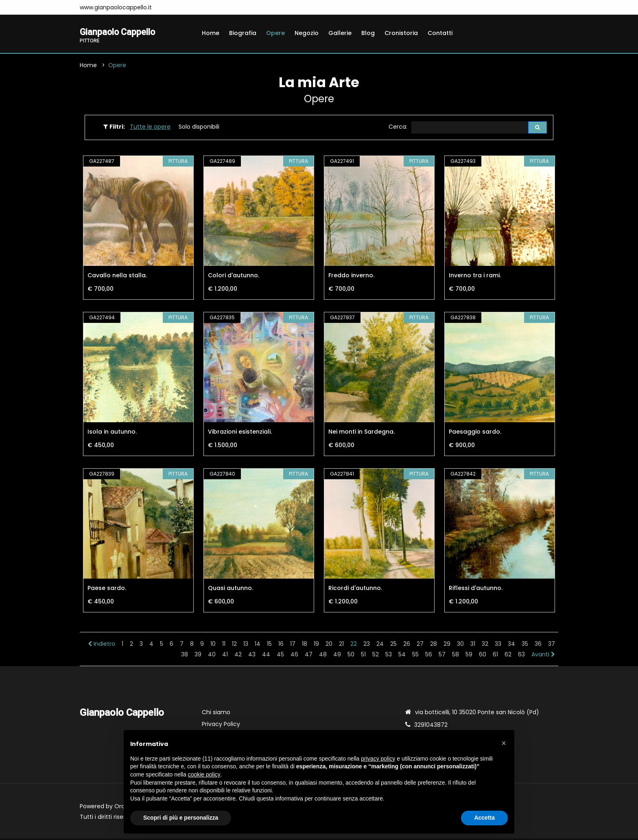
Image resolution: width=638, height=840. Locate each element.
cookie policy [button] (204, 774)
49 (337, 656)
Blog (368, 33)
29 (447, 645)
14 (258, 645)
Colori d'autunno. (234, 277)
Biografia (243, 33)
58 (456, 656)
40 (212, 656)
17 (293, 645)
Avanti (543, 656)
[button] (504, 743)
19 (316, 645)
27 (420, 645)
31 (473, 645)
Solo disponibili (199, 128)
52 (376, 656)
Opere (275, 33)
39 (198, 656)
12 (234, 645)
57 (442, 656)
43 (252, 656)
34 (511, 645)
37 (552, 645)
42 (238, 656)
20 (329, 645)
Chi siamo (216, 714)
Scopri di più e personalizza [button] (181, 818)
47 (309, 656)
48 (323, 656)
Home (211, 33)
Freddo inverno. (351, 277)
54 (402, 656)
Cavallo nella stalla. (117, 277)
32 (485, 645)
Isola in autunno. (112, 433)
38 (185, 656)
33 (498, 645)
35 (525, 645)
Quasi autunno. (231, 590)
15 (269, 645)
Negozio (307, 33)
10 (213, 645)
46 (294, 656)
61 (495, 656)
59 (469, 656)
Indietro (102, 645)
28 (434, 645)
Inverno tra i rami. (475, 277)
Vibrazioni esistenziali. (240, 433)
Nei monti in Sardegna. (362, 433)
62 (508, 656)
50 (351, 656)
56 (429, 656)
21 (341, 645)
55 (415, 656)
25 (393, 645)
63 (521, 656)
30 (460, 645)
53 (389, 656)
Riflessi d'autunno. (476, 590)
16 (281, 645)
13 (246, 645)
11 (224, 645)
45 (280, 656)
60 (483, 656)
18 (305, 645)
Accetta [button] (484, 818)
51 (363, 656)
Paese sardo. (107, 590)
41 (225, 656)
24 (380, 645)
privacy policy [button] (378, 759)
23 (367, 645)
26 (407, 645)
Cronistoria (401, 33)
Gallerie (340, 33)
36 (538, 645)
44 (266, 656)
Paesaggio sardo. (475, 433)
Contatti (440, 33)
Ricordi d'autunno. (355, 590)
